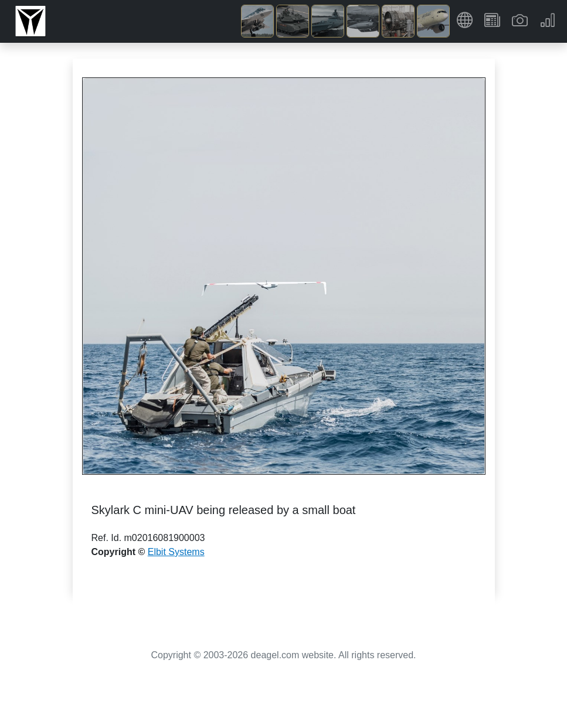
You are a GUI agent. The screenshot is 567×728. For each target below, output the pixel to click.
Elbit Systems (176, 552)
